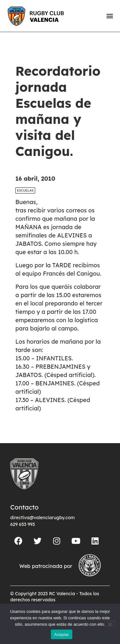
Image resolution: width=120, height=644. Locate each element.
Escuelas (25, 190)
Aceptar (62, 635)
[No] (110, 623)
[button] (110, 16)
